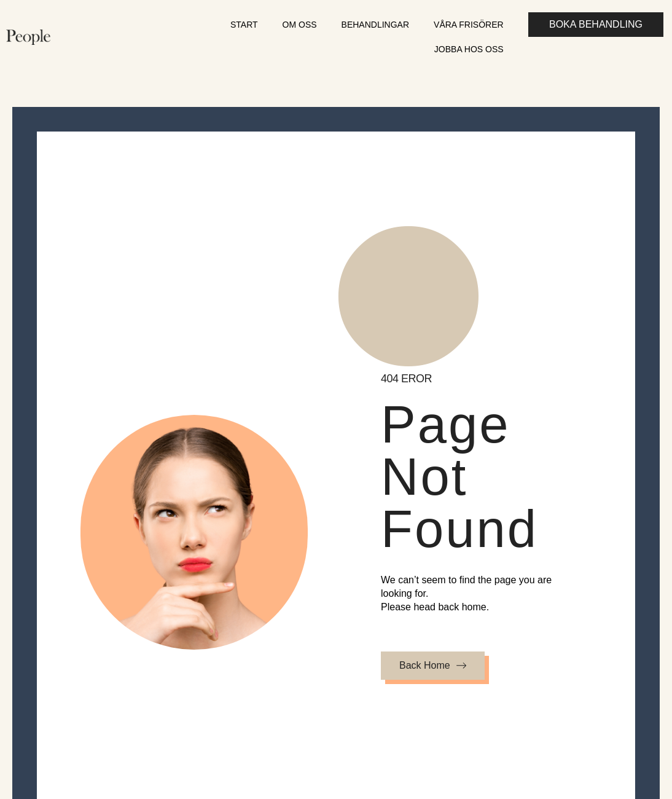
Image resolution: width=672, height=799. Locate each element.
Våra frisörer (469, 25)
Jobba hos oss (469, 49)
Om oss (300, 25)
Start (244, 25)
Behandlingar (375, 25)
